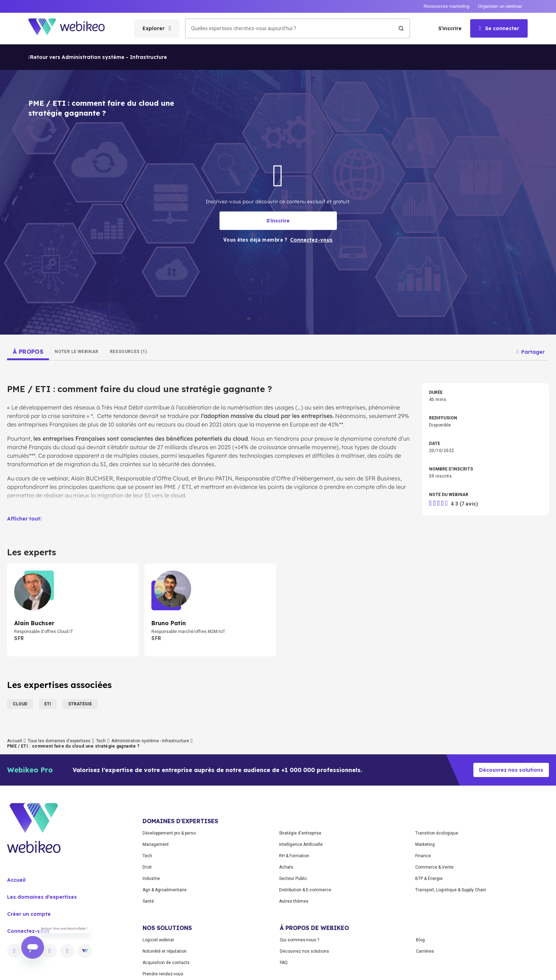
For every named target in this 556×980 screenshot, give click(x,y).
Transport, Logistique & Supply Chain (451, 890)
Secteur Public (293, 879)
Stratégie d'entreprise (300, 833)
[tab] (28, 352)
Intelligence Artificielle (301, 844)
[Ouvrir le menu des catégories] (157, 28)
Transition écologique (437, 833)
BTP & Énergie (429, 879)
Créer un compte (29, 914)
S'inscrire (450, 28)
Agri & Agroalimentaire (165, 890)
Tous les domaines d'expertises (59, 741)
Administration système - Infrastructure (150, 741)
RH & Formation (294, 856)
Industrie (151, 879)
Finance (423, 856)
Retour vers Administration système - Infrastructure (98, 57)
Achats (286, 867)
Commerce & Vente (434, 867)
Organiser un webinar (500, 6)
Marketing (425, 844)
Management (156, 844)
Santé (148, 901)
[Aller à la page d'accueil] (73, 29)
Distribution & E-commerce (305, 890)
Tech (101, 741)
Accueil (15, 741)
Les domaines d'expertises (42, 897)
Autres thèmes (294, 901)
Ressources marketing (446, 6)
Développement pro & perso (169, 833)
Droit (147, 867)
